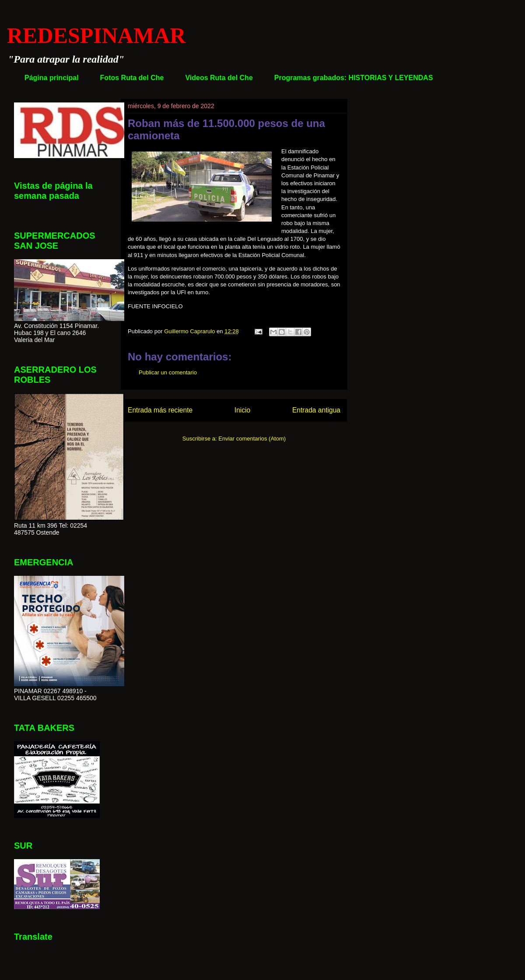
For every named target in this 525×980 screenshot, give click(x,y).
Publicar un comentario (168, 372)
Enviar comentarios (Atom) (252, 439)
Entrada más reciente (160, 410)
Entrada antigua (316, 410)
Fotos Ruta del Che (132, 78)
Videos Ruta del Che (219, 78)
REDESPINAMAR (96, 35)
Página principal (52, 78)
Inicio (242, 410)
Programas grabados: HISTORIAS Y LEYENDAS (354, 78)
